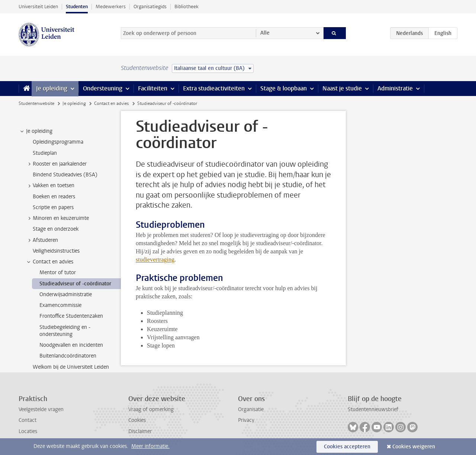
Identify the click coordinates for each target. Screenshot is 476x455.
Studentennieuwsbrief (373, 409)
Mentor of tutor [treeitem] (58, 273)
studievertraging (155, 259)
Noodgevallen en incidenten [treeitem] (71, 345)
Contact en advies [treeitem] (49, 262)
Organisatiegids (150, 7)
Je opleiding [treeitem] (36, 131)
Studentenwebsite (36, 103)
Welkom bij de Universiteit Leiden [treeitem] (71, 367)
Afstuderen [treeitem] (42, 240)
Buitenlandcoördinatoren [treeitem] (68, 356)
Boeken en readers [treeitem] (54, 197)
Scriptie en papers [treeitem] (53, 207)
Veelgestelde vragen (41, 409)
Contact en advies (111, 103)
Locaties (28, 431)
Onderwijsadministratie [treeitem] (66, 294)
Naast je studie (342, 88)
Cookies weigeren (414, 447)
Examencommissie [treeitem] (60, 305)
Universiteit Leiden (38, 7)
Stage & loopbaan (284, 88)
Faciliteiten (153, 88)
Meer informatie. (150, 446)
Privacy (246, 420)
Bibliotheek (186, 7)
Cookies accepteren (347, 447)
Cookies (137, 420)
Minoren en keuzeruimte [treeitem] (57, 218)
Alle (265, 33)
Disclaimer (140, 431)
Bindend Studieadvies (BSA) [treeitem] (65, 175)
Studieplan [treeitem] (45, 153)
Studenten (77, 7)
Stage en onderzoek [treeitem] (56, 229)
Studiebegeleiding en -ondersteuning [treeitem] (65, 331)
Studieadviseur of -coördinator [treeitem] (75, 284)
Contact (28, 420)
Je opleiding (52, 88)
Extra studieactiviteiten (214, 88)
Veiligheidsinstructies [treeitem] (56, 251)
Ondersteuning (103, 88)
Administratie (395, 88)
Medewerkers (111, 7)
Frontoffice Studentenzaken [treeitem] (71, 316)
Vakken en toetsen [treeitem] (50, 186)
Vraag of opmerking (151, 409)
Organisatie (251, 409)
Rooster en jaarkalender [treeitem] (56, 164)
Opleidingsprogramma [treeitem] (58, 142)
